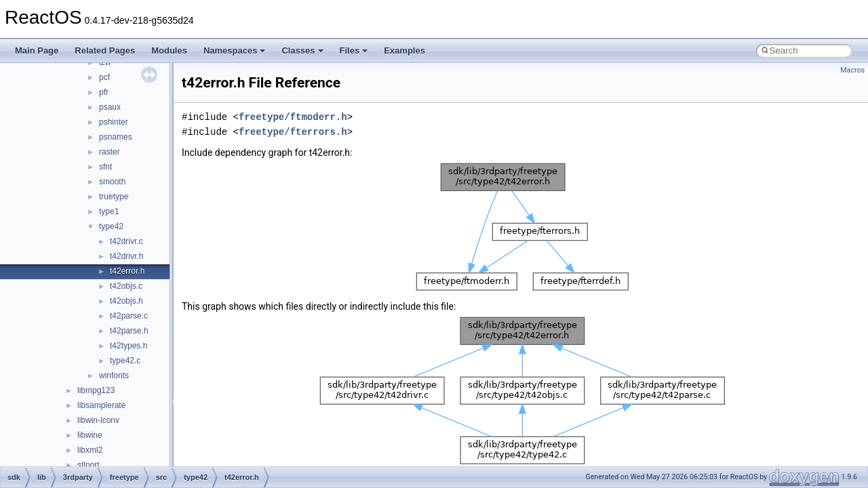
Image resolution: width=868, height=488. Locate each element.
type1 (109, 211)
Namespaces (235, 50)
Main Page (37, 50)
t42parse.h (129, 331)
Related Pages (105, 50)
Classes (302, 50)
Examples (405, 50)
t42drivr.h (126, 256)
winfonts (114, 375)
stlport (88, 465)
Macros (852, 70)
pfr (104, 92)
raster (110, 152)
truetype (114, 197)
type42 (111, 226)
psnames (116, 137)
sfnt (105, 167)
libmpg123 (96, 390)
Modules (169, 50)
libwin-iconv (98, 420)
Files (354, 50)
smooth (112, 182)
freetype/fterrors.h (293, 132)
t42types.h (129, 346)
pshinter (114, 122)
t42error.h (127, 271)
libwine (90, 435)
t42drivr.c (126, 241)
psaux (110, 107)
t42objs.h (126, 301)
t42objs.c (126, 286)
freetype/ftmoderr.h (293, 117)
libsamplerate (101, 405)
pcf (104, 77)
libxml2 (90, 450)
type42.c (125, 361)
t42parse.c (129, 316)
